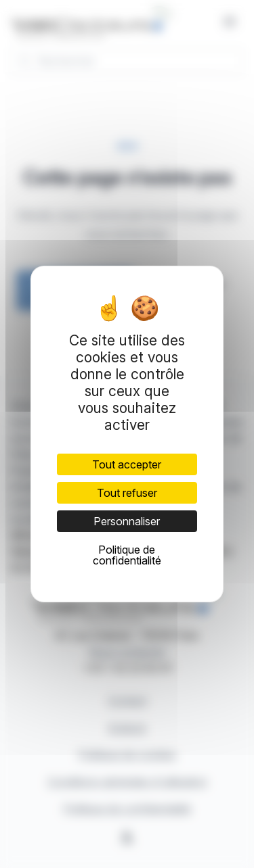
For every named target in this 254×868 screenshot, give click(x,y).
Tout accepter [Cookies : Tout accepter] (127, 464)
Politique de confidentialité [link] (127, 555)
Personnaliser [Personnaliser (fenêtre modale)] (127, 521)
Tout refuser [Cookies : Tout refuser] (127, 493)
